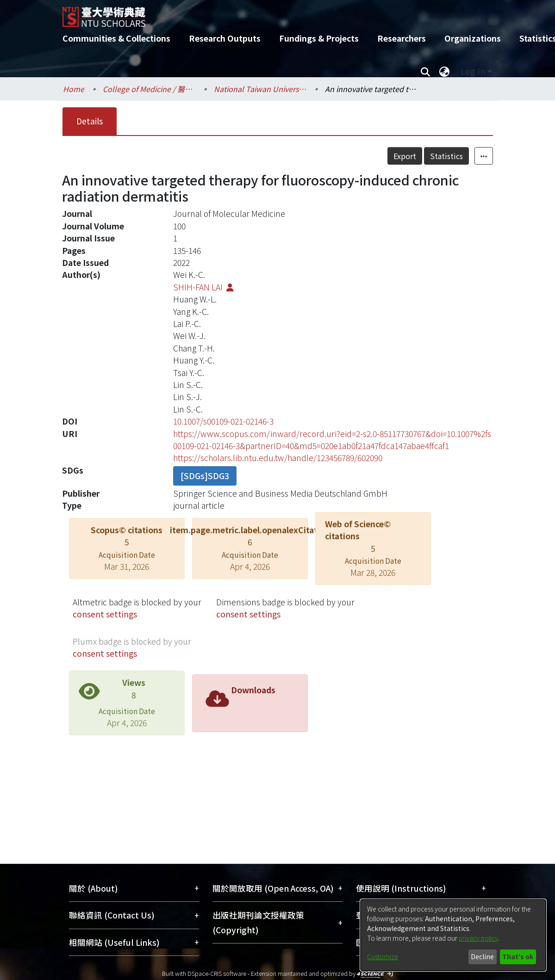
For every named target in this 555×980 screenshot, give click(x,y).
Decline (482, 956)
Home (74, 89)
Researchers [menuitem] (402, 38)
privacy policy (478, 938)
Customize (383, 956)
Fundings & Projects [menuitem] (319, 38)
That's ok (518, 956)
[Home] (270, 13)
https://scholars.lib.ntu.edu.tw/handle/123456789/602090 (278, 458)
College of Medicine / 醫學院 (149, 89)
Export (405, 156)
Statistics (446, 156)
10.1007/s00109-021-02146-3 (223, 421)
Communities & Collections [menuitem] (116, 38)
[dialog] (453, 935)
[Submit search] (426, 71)
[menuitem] (445, 71)
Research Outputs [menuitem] (225, 38)
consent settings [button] (105, 614)
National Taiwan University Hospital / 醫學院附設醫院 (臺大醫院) (260, 89)
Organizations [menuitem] (473, 38)
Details (90, 121)
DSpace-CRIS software (217, 973)
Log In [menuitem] (473, 71)
